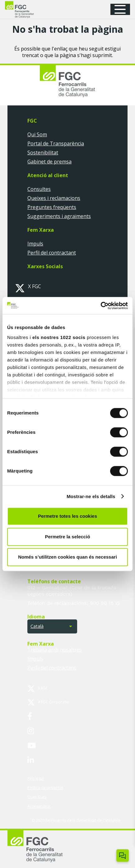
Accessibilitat (39, 806)
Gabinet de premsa (49, 162)
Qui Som (37, 134)
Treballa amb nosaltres (55, 650)
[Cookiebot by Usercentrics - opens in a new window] (101, 306)
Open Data (37, 797)
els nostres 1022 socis (59, 337)
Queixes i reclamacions (54, 198)
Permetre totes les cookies (67, 516)
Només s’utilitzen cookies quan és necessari (67, 557)
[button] (122, 9)
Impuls (35, 244)
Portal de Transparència (56, 143)
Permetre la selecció (67, 537)
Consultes (39, 189)
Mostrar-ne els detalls (91, 496)
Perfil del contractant (52, 253)
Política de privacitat (45, 788)
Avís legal (36, 778)
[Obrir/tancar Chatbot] (123, 856)
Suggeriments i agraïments (59, 216)
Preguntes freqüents (52, 207)
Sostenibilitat (43, 153)
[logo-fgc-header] (25, 10)
